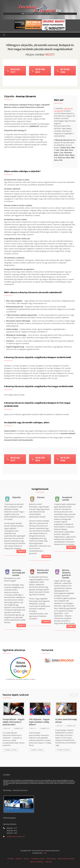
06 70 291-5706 (63, 71)
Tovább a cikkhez (10, 750)
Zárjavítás (18, 859)
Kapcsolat (49, 862)
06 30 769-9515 (38, 71)
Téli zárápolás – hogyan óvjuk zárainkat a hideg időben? (39, 722)
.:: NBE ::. (45, 853)
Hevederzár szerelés (38, 859)
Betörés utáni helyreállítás (66, 859)
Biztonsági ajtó (51, 859)
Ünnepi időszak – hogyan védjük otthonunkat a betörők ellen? (13, 722)
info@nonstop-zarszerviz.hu (16, 836)
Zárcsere (26, 859)
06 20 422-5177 (14, 71)
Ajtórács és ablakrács (37, 862)
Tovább (21, 551)
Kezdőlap (10, 859)
